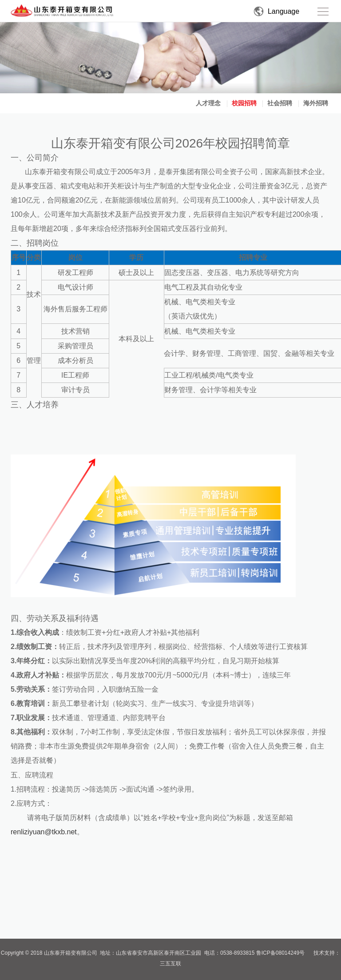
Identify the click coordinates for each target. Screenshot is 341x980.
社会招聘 (280, 103)
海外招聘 (316, 103)
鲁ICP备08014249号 (280, 953)
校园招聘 (244, 103)
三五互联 (170, 964)
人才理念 (208, 103)
